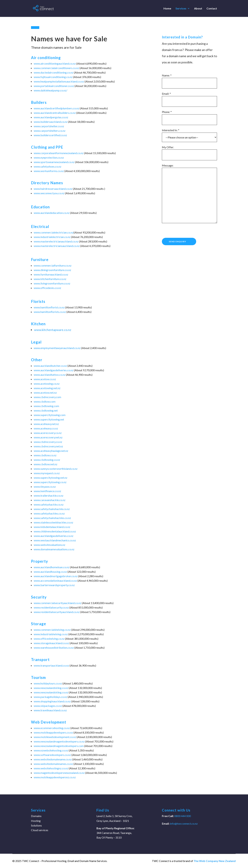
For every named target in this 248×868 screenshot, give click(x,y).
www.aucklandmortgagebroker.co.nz (56, 576)
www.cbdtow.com (45, 401)
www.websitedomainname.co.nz (53, 759)
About (198, 9)
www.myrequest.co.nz (47, 473)
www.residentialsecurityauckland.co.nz (57, 612)
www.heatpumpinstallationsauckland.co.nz (59, 81)
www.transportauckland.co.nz (51, 665)
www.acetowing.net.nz (47, 388)
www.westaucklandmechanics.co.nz (55, 540)
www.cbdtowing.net (46, 410)
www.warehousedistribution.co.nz (54, 648)
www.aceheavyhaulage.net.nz (51, 451)
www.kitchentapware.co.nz (53, 330)
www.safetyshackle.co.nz (49, 504)
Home (167, 9)
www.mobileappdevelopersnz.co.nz (55, 777)
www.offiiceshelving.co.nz (49, 639)
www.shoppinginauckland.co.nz (52, 701)
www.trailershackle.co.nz (49, 495)
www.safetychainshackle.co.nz (52, 509)
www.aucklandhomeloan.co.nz (52, 567)
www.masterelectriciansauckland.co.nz (57, 246)
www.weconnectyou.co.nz (49, 193)
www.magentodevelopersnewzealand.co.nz (59, 773)
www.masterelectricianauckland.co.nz (56, 241)
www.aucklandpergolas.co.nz (51, 117)
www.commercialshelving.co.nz (52, 630)
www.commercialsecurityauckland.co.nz (58, 603)
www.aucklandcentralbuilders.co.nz (55, 113)
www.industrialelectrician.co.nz (52, 237)
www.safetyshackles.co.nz (49, 513)
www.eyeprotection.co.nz (49, 157)
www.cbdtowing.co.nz (47, 460)
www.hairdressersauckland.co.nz (53, 189)
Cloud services (40, 830)
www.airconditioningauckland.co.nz (55, 63)
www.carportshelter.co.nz (49, 126)
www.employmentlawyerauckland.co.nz (57, 348)
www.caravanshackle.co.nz (50, 500)
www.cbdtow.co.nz (45, 455)
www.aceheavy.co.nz (46, 428)
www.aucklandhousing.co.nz (50, 572)
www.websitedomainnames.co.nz (53, 764)
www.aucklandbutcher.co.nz (50, 366)
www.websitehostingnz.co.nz (51, 768)
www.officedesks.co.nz (47, 288)
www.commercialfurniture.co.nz (53, 265)
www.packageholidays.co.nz (50, 697)
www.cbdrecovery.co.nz (48, 442)
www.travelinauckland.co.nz (50, 710)
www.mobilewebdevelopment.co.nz (55, 737)
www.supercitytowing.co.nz (50, 482)
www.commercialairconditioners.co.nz (56, 68)
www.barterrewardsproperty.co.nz (54, 585)
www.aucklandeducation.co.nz (52, 213)
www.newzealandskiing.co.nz (51, 688)
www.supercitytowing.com (50, 415)
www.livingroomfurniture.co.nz (52, 283)
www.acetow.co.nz (45, 379)
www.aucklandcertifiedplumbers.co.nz (56, 108)
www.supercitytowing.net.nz (51, 478)
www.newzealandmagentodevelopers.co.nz (59, 741)
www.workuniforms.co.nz (49, 171)
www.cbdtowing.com (46, 406)
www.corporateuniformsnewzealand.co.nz (59, 153)
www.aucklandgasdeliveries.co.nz (54, 370)
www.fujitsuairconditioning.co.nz (53, 77)
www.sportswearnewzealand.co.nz (54, 162)
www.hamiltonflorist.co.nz (49, 307)
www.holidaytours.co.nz (48, 683)
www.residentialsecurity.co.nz (51, 607)
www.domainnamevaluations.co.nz (54, 549)
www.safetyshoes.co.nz (48, 166)
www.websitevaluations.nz (50, 545)
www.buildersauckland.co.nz (51, 122)
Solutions (36, 825)
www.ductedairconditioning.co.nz (54, 72)
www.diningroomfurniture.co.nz (52, 270)
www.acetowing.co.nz (47, 384)
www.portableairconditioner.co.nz (54, 86)
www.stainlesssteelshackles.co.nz (53, 522)
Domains (36, 816)
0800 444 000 (182, 816)
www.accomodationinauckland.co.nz (55, 581)
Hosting (36, 821)
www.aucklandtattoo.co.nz (50, 375)
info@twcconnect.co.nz (184, 823)
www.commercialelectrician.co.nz (54, 232)
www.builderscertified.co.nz (50, 135)
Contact (212, 9)
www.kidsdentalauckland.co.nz (52, 527)
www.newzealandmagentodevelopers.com (59, 746)
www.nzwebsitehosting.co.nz (51, 750)
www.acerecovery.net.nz (48, 437)
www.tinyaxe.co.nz (45, 487)
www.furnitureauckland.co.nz (51, 274)
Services (181, 9)
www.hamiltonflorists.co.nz (50, 312)
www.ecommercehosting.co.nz (52, 728)
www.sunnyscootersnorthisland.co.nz (56, 469)
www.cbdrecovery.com (47, 397)
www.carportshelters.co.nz (50, 131)
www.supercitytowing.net (49, 419)
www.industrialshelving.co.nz (51, 634)
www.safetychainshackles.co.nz (52, 518)
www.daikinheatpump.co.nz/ (51, 90)
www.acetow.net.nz (45, 393)
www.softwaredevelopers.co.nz (52, 755)
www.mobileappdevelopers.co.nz (53, 732)
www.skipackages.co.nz (48, 706)
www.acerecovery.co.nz (48, 433)
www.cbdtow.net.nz (46, 464)
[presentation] (188, 231)
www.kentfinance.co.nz (47, 491)
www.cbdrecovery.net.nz (48, 446)
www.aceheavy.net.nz (46, 424)
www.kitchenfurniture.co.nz (50, 279)
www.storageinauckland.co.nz (51, 643)
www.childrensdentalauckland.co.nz (55, 531)
